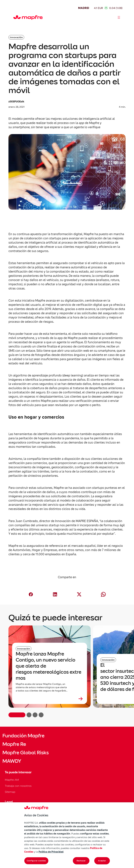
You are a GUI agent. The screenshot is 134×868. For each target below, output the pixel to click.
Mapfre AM (12, 780)
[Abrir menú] (119, 18)
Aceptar (102, 861)
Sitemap (10, 792)
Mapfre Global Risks (26, 753)
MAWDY (12, 761)
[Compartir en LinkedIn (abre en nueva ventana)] (55, 594)
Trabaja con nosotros (18, 786)
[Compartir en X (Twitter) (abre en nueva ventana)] (79, 594)
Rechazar (81, 861)
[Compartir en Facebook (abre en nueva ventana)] (31, 594)
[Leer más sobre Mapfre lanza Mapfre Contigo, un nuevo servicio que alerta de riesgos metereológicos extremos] (50, 699)
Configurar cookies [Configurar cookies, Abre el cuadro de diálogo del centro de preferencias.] (36, 861)
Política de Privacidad (51, 852)
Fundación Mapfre (23, 736)
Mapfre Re (14, 744)
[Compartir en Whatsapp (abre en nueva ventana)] (103, 594)
